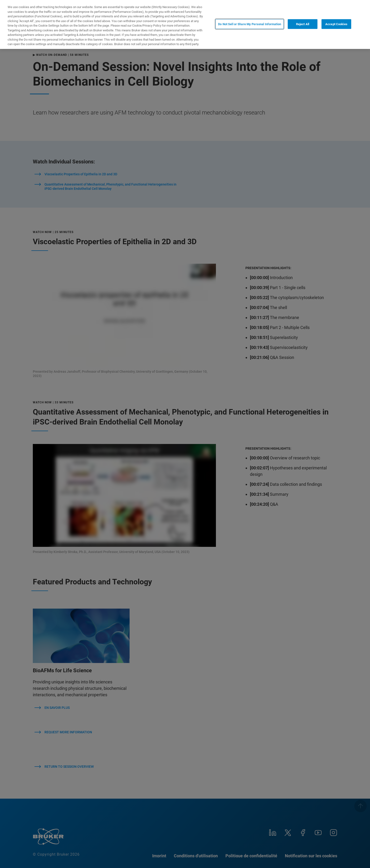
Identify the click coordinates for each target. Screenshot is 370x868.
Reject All (303, 24)
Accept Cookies (336, 24)
